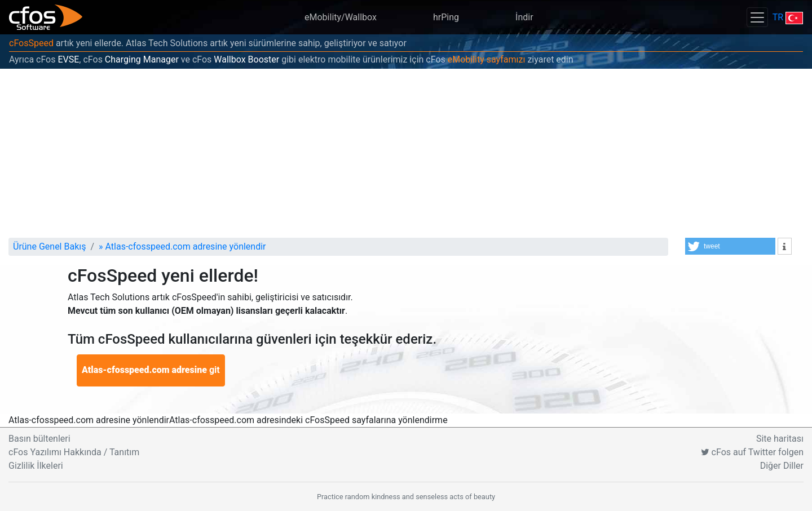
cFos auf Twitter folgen (752, 452)
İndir (524, 17)
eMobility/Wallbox (341, 17)
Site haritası (780, 439)
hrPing (446, 17)
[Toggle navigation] (757, 17)
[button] (730, 246)
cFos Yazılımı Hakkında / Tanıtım (74, 452)
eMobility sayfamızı (487, 59)
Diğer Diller (782, 466)
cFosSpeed (31, 43)
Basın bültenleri (39, 439)
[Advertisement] (406, 153)
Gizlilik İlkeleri (36, 466)
